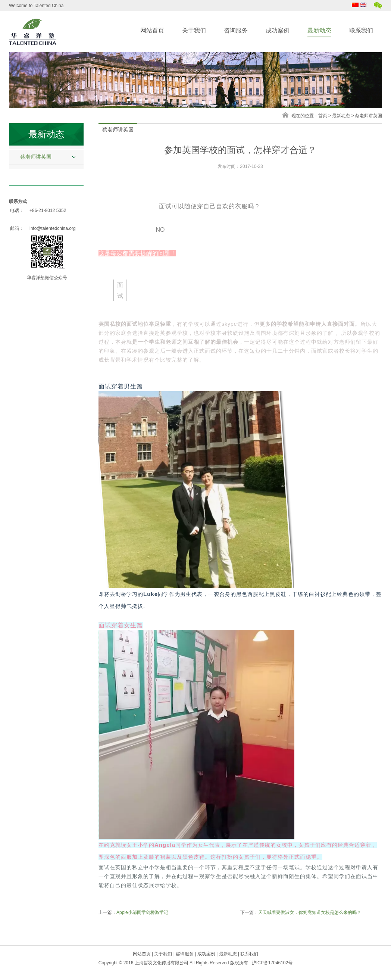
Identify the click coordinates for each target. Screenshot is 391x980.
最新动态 (319, 30)
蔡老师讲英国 (36, 157)
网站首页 (152, 30)
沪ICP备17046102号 (272, 963)
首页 (323, 116)
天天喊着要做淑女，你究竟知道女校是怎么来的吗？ (310, 912)
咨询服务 (236, 30)
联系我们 (361, 30)
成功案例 (278, 30)
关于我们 (194, 30)
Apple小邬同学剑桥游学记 (142, 912)
